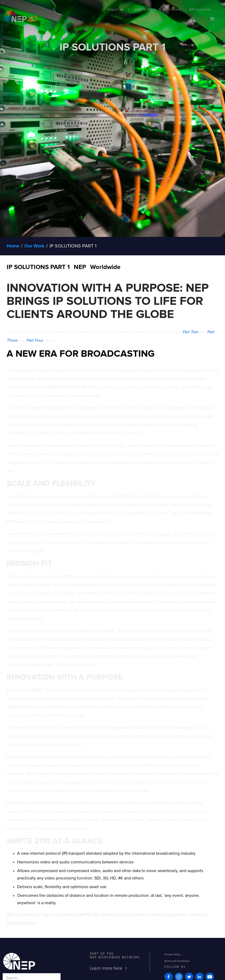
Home (13, 246)
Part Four (35, 340)
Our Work (34, 246)
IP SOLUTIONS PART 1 (73, 246)
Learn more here (106, 968)
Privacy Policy (172, 954)
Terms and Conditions (177, 961)
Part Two (190, 332)
